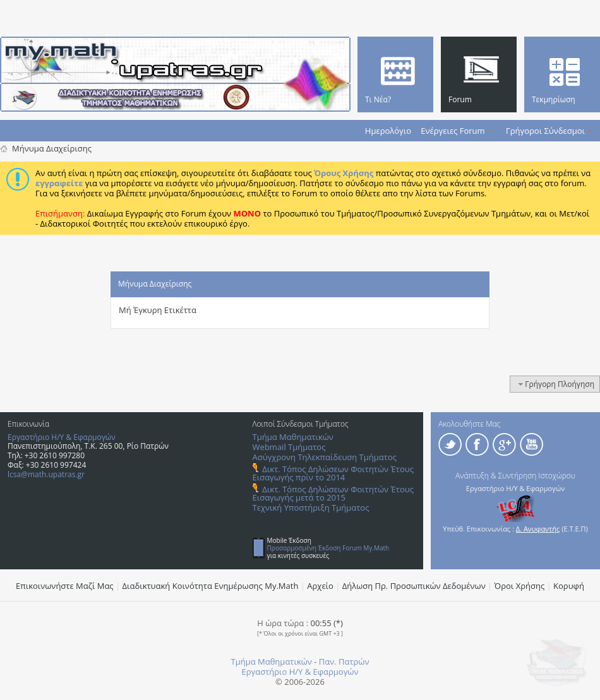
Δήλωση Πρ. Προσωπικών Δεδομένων (414, 586)
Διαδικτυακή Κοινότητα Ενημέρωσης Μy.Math (211, 586)
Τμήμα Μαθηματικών (293, 437)
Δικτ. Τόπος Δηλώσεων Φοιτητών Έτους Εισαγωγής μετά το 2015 (333, 493)
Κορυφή (569, 586)
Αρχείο (320, 586)
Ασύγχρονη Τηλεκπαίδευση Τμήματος (325, 457)
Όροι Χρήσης (520, 586)
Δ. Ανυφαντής (538, 529)
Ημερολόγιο (388, 131)
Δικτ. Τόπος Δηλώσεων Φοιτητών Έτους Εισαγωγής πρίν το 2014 (333, 473)
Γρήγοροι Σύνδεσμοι (545, 131)
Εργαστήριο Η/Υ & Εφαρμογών (62, 437)
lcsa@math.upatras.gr (46, 474)
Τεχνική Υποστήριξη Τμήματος (311, 507)
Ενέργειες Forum (453, 131)
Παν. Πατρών (344, 661)
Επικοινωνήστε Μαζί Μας (65, 586)
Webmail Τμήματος (289, 447)
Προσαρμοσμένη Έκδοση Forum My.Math (328, 548)
